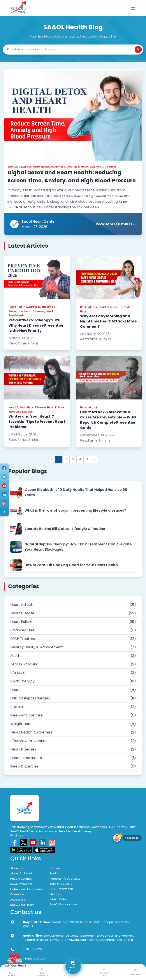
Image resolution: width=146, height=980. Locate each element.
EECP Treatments (62, 889)
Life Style (55, 894)
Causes (55, 868)
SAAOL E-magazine (63, 904)
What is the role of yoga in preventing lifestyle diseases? (75, 510)
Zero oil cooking (61, 884)
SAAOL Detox (58, 899)
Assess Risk (18, 900)
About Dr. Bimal (21, 873)
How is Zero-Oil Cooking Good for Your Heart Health (71, 565)
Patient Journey (21, 879)
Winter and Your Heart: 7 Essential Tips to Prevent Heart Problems (37, 422)
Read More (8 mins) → (116, 224)
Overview (17, 894)
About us (17, 868)
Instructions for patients (27, 889)
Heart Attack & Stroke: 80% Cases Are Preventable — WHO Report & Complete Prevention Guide (108, 420)
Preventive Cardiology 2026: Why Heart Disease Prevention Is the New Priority (37, 325)
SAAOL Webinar (21, 884)
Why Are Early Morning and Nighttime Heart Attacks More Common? (108, 321)
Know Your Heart (22, 905)
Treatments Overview (65, 879)
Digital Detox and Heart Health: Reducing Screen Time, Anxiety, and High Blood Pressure (72, 176)
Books (54, 873)
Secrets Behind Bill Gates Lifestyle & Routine (65, 529)
